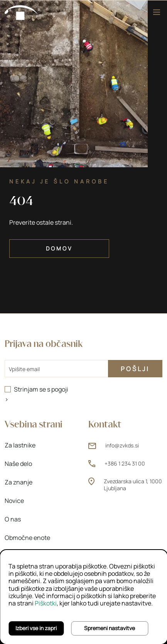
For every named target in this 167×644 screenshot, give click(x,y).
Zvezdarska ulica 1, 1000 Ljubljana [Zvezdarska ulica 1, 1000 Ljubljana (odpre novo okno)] (133, 485)
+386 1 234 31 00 (125, 463)
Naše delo (18, 464)
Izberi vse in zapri (36, 628)
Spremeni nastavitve (110, 628)
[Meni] (157, 12)
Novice (14, 501)
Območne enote (27, 538)
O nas (13, 519)
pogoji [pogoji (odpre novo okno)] (60, 389)
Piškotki (46, 603)
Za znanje (19, 482)
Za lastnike (20, 445)
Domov (59, 248)
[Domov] (22, 12)
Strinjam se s (41, 389)
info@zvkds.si (122, 445)
